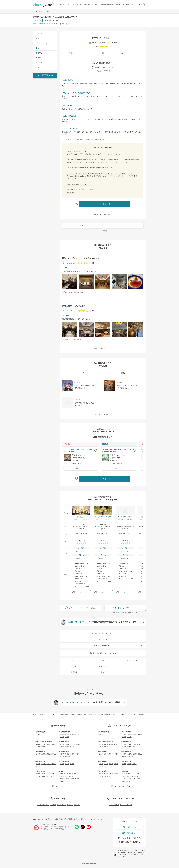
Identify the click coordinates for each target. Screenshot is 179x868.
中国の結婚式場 (41, 761)
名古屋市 (63, 779)
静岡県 (54, 754)
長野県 (43, 744)
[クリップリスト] (140, 5)
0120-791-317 (129, 842)
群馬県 (72, 747)
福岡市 (62, 781)
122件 (82, 541)
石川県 (38, 747)
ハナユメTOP (38, 819)
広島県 (38, 764)
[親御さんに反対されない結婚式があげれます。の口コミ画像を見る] (70, 282)
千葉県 (67, 744)
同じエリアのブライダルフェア (117, 633)
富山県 (54, 744)
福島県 (67, 734)
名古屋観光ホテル (41, 11)
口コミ (38, 48)
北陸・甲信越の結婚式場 (44, 742)
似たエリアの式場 (120, 639)
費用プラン (39, 53)
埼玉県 (79, 744)
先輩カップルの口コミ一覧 (127, 715)
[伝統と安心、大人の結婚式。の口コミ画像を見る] (70, 329)
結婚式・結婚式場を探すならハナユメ (45, 715)
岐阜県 (43, 754)
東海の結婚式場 (41, 752)
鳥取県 (38, 766)
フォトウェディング (126, 805)
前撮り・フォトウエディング (125, 5)
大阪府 (62, 754)
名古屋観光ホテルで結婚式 (108, 715)
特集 (37, 67)
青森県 (72, 734)
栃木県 (67, 747)
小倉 (66, 781)
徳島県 (67, 764)
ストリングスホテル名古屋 (103, 517)
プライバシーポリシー (98, 819)
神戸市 (77, 779)
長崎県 (49, 774)
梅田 (73, 779)
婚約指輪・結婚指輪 (108, 5)
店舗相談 (53, 805)
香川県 (62, 764)
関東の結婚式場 (65, 742)
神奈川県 (73, 744)
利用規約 (59, 819)
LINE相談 (70, 805)
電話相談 (77, 805)
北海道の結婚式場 (42, 732)
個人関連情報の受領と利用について (76, 819)
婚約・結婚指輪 (114, 805)
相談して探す (77, 5)
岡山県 (43, 764)
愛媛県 (72, 764)
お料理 (38, 58)
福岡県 (38, 774)
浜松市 (68, 779)
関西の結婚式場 (65, 752)
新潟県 (49, 744)
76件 (126, 541)
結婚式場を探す (64, 5)
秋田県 (77, 734)
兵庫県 (67, 754)
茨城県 (62, 747)
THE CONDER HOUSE (125, 517)
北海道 (38, 734)
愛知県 (38, 754)
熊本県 (54, 774)
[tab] (82, 373)
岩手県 (62, 737)
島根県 (54, 764)
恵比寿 (66, 774)
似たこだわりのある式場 (119, 646)
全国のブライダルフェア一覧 (121, 786)
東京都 (62, 744)
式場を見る (83, 592)
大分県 (38, 776)
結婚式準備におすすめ (92, 5)
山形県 (67, 737)
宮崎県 (43, 776)
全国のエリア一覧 (58, 786)
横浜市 (62, 776)
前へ (82, 226)
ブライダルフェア (42, 43)
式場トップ (39, 34)
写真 (37, 38)
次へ (123, 226)
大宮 (76, 776)
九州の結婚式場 (41, 771)
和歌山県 (68, 757)
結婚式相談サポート (43, 805)
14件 (104, 541)
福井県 (43, 747)
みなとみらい (69, 776)
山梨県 (38, 744)
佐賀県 (43, 774)
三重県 (49, 754)
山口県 (49, 764)
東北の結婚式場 (65, 732)
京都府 (72, 754)
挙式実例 (39, 62)
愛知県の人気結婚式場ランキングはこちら (103, 653)
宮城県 (62, 734)
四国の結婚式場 (65, 761)
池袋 (70, 774)
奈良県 (62, 757)
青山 (61, 774)
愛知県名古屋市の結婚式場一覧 (87, 715)
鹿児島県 (49, 776)
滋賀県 (77, 754)
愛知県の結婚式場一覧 (67, 715)
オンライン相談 (62, 805)
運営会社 (49, 819)
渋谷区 (74, 774)
